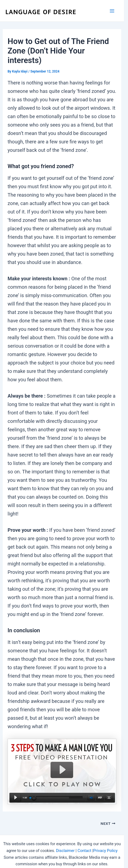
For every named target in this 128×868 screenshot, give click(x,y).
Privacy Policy (106, 851)
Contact (84, 851)
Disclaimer (65, 851)
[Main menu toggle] (112, 11)
